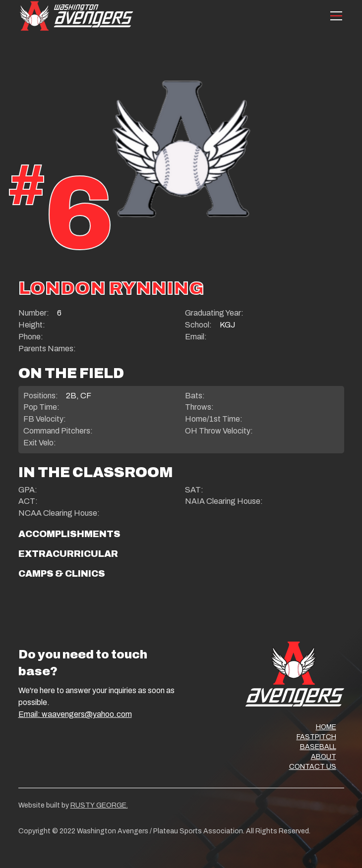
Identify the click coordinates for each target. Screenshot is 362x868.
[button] (334, 16)
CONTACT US (313, 767)
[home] (76, 16)
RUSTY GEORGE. (99, 805)
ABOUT (324, 757)
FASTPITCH (316, 737)
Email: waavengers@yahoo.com (75, 714)
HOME (326, 727)
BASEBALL (318, 747)
